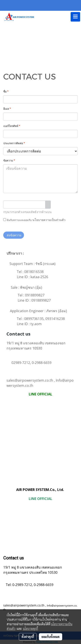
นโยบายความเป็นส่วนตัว (49, 220)
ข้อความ (9, 161)
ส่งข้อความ (14, 235)
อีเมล (7, 109)
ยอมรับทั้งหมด (51, 637)
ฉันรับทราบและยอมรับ (34, 220)
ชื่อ (6, 92)
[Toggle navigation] (75, 17)
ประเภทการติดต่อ (14, 143)
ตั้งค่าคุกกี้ (28, 637)
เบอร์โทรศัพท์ (12, 126)
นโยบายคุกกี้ (30, 628)
